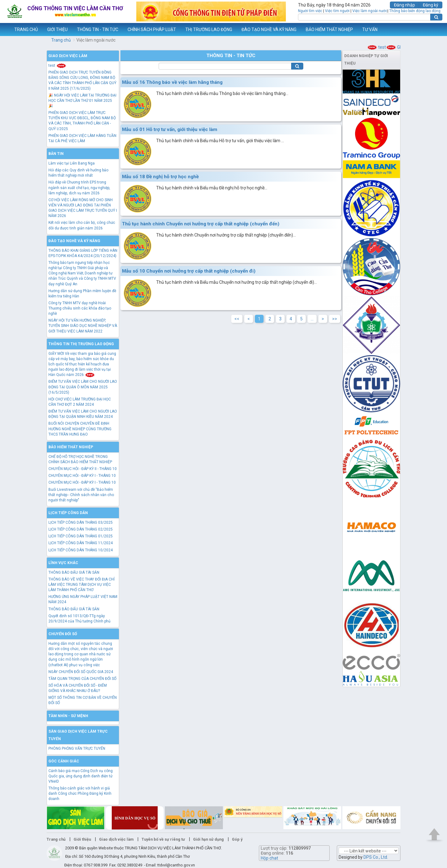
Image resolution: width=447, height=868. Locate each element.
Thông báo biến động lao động (415, 11)
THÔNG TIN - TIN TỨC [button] (98, 29)
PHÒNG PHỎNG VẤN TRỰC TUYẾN (77, 748)
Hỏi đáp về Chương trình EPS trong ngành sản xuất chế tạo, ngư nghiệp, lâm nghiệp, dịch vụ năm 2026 (79, 188)
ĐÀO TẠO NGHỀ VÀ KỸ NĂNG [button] (269, 29)
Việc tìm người (337, 11)
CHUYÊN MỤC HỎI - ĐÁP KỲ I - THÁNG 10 (82, 476)
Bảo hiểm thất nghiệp (71, 447)
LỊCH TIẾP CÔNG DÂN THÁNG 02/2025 (81, 529)
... (312, 319)
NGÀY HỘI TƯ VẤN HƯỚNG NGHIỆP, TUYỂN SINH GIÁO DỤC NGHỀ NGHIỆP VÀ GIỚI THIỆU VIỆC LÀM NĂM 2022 (83, 326)
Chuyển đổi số (63, 634)
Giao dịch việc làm (68, 56)
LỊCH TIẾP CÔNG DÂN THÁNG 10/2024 (81, 550)
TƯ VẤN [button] (370, 29)
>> (335, 319)
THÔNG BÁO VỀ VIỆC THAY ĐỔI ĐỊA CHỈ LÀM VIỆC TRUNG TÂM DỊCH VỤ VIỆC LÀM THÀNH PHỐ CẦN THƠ (81, 585)
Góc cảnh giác (64, 761)
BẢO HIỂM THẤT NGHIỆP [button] (329, 29)
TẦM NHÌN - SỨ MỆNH (68, 716)
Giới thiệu (82, 839)
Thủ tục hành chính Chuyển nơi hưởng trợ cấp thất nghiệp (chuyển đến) (201, 224)
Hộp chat (269, 858)
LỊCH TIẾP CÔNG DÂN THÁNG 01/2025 (81, 536)
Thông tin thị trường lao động (81, 344)
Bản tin (56, 154)
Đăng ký (431, 5)
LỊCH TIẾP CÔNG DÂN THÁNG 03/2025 (81, 522)
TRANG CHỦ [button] (26, 29)
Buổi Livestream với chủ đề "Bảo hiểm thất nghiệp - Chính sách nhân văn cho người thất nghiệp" (81, 495)
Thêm (434, 29)
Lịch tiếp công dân (68, 513)
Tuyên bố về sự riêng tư (163, 839)
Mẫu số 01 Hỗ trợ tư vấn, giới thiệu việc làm (170, 129)
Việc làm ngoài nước (370, 11)
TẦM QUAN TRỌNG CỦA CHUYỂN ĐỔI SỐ (82, 679)
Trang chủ (61, 40)
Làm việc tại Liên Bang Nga (72, 163)
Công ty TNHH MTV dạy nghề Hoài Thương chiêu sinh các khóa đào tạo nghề (80, 308)
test (384, 47)
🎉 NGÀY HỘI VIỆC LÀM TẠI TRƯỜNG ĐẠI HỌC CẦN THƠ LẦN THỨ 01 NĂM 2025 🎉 (82, 101)
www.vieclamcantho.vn (5, 29)
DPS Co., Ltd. (376, 857)
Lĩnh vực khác (63, 563)
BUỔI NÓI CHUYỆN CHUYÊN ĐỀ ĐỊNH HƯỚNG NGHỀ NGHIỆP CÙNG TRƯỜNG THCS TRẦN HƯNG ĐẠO (80, 429)
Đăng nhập (404, 5)
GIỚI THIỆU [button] (57, 29)
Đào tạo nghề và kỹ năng (74, 241)
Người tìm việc (310, 11)
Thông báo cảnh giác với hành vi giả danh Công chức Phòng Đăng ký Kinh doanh (80, 793)
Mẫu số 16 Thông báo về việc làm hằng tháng (172, 82)
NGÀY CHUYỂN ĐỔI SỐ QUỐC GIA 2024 (81, 672)
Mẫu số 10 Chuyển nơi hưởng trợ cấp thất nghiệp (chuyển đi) (189, 271)
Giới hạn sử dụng (208, 839)
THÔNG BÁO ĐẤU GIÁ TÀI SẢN (74, 572)
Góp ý (237, 839)
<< (237, 319)
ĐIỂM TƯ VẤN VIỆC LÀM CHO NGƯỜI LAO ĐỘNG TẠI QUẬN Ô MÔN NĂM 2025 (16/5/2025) (83, 387)
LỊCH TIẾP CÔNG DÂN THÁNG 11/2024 (81, 543)
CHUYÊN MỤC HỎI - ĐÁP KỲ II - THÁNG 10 (83, 469)
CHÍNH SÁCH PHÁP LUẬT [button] (152, 29)
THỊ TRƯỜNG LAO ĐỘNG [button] (209, 29)
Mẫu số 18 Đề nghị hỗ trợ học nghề (160, 177)
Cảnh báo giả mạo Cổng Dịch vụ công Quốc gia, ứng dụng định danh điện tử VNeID (81, 776)
